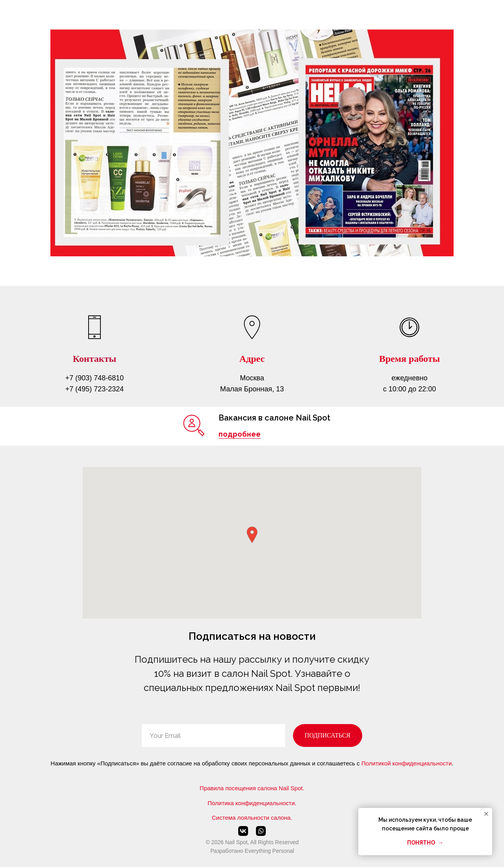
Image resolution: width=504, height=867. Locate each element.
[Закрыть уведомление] (486, 814)
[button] (252, 535)
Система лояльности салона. (252, 818)
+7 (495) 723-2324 (95, 389)
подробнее (240, 434)
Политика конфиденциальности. (252, 803)
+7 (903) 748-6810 (95, 378)
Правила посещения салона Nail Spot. (252, 788)
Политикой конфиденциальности (407, 763)
